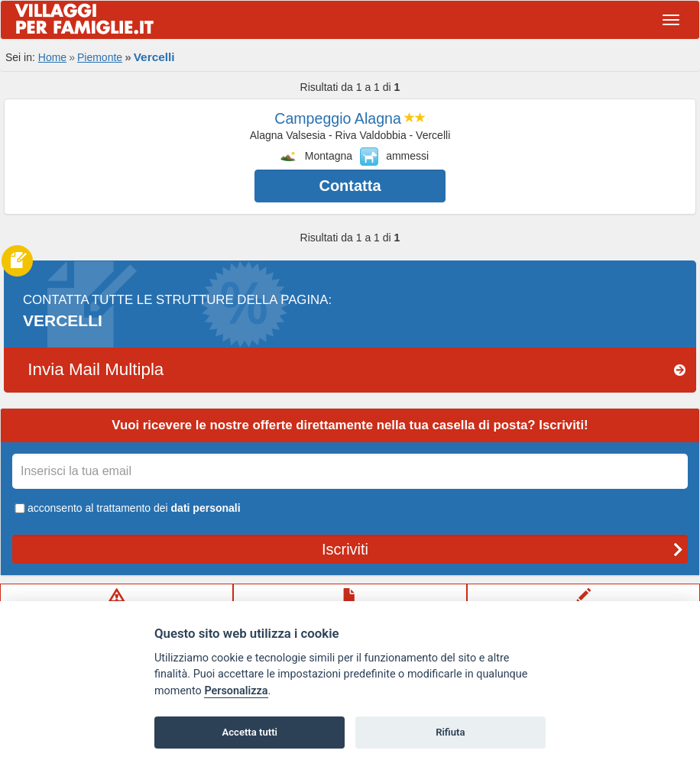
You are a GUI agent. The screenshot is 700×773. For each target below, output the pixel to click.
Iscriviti (502, 549)
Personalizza (236, 691)
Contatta (350, 186)
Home (52, 57)
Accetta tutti (250, 732)
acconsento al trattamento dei (126, 508)
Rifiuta (450, 732)
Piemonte (100, 57)
